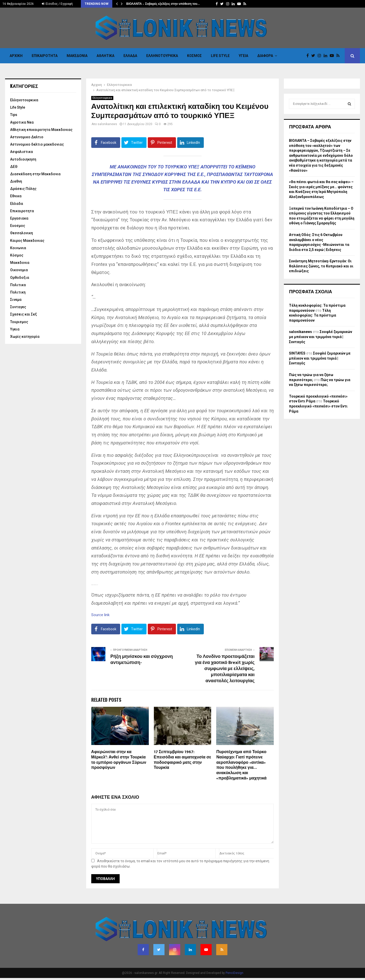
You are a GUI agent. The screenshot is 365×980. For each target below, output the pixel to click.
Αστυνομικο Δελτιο (27, 137)
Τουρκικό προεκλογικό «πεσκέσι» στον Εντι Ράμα (318, 406)
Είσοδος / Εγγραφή (57, 4)
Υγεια (243, 56)
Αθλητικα (105, 56)
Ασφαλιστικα (22, 152)
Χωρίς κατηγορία (25, 337)
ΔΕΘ (14, 167)
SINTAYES (297, 353)
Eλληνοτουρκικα (162, 56)
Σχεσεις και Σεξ (24, 314)
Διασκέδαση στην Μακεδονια (35, 174)
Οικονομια (19, 270)
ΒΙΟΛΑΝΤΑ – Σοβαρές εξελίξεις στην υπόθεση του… (163, 4)
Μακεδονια (77, 56)
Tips (14, 115)
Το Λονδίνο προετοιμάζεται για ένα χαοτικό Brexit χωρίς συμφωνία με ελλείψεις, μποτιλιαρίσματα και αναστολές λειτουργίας (225, 669)
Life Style (220, 56)
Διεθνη (16, 181)
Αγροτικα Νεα (22, 122)
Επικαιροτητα (45, 56)
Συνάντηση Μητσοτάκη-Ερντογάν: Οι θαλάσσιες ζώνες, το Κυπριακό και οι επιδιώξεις (321, 266)
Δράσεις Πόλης (23, 189)
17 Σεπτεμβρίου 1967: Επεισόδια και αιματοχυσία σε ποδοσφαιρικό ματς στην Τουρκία (182, 760)
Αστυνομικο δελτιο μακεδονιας (37, 144)
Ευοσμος (18, 226)
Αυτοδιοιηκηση (23, 159)
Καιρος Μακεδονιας (27, 241)
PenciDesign (234, 973)
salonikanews (107, 124)
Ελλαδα (130, 56)
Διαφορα (265, 56)
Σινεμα (16, 300)
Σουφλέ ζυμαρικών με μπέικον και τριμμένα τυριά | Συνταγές (321, 337)
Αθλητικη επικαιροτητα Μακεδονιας (41, 130)
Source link (100, 615)
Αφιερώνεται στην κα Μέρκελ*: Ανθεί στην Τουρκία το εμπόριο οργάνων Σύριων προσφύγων (119, 760)
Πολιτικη (18, 292)
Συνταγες (18, 307)
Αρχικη (16, 56)
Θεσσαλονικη (22, 233)
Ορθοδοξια (20, 278)
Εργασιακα (19, 218)
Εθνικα (16, 196)
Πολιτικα (18, 285)
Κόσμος (194, 56)
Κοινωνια (18, 248)
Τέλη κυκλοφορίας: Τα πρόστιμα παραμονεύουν (313, 315)
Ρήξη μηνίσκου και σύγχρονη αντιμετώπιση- (142, 660)
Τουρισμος (19, 322)
